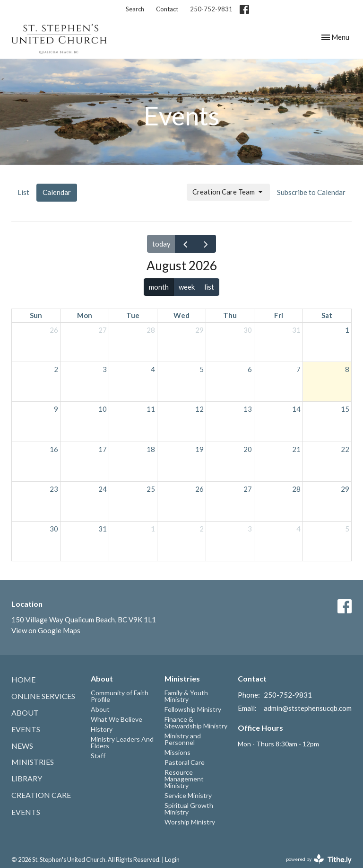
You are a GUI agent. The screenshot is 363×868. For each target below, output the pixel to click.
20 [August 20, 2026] (248, 449)
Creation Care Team (228, 192)
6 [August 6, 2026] (250, 369)
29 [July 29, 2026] (199, 330)
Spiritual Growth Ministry (189, 809)
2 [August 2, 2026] (56, 369)
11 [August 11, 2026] (151, 409)
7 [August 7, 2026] (298, 369)
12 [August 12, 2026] (199, 409)
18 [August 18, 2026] (151, 449)
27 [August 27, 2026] (248, 489)
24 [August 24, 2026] (103, 489)
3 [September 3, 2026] (250, 529)
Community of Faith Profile (120, 696)
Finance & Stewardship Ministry (196, 722)
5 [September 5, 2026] (347, 529)
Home (23, 679)
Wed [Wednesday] (181, 315)
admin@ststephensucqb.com (308, 708)
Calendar (57, 192)
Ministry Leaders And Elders (122, 742)
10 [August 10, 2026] (103, 409)
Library (27, 778)
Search (135, 9)
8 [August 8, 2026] (347, 369)
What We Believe (117, 719)
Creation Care (41, 795)
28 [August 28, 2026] (296, 489)
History (102, 729)
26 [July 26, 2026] (54, 330)
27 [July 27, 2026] (103, 330)
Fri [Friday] (279, 315)
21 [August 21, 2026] (296, 449)
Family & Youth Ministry (186, 696)
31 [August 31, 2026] (103, 529)
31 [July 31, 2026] (296, 330)
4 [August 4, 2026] (153, 369)
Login (172, 859)
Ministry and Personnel (183, 739)
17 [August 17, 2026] (103, 449)
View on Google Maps (46, 630)
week (187, 287)
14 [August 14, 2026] (296, 409)
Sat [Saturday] (327, 315)
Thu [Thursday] (230, 315)
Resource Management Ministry (184, 779)
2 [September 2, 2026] (202, 529)
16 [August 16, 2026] (54, 449)
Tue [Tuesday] (133, 315)
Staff (98, 756)
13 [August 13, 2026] (248, 409)
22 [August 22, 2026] (345, 449)
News (22, 746)
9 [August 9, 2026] (56, 409)
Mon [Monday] (85, 315)
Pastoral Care (185, 762)
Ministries (33, 762)
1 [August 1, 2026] (347, 330)
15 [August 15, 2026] (345, 409)
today (161, 244)
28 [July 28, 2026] (151, 330)
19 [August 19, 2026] (199, 449)
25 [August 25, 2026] (151, 489)
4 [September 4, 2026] (298, 529)
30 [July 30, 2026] (248, 330)
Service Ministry (188, 795)
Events (26, 729)
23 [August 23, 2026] (54, 489)
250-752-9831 (211, 9)
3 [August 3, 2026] (105, 369)
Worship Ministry (190, 822)
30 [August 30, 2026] (54, 529)
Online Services (43, 696)
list (209, 287)
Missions (177, 752)
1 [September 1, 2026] (153, 529)
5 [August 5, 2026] (202, 369)
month (159, 287)
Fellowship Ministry (193, 709)
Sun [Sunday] (36, 315)
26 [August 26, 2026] (199, 489)
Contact (167, 9)
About (25, 713)
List (23, 192)
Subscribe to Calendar (311, 192)
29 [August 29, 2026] (345, 489)
